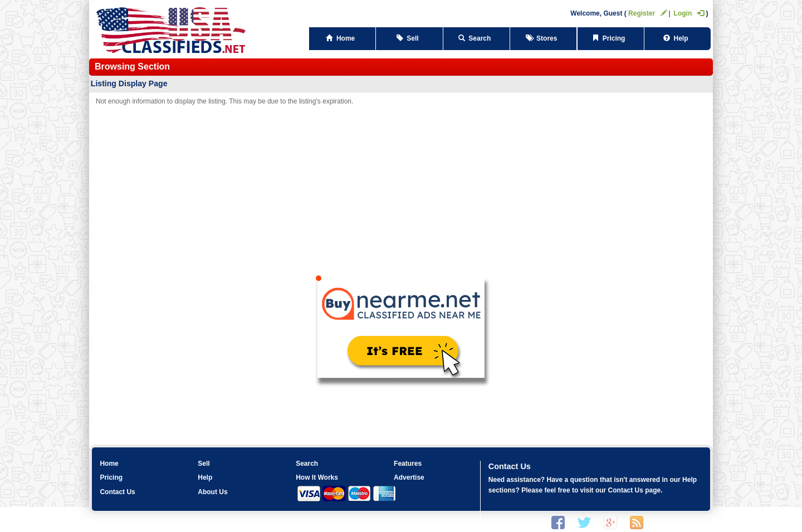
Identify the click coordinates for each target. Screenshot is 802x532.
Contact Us (117, 492)
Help (678, 38)
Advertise (409, 477)
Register (648, 13)
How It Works (317, 477)
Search (476, 38)
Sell (410, 38)
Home (342, 38)
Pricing (610, 38)
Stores (543, 38)
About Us (212, 492)
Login (689, 13)
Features (408, 464)
